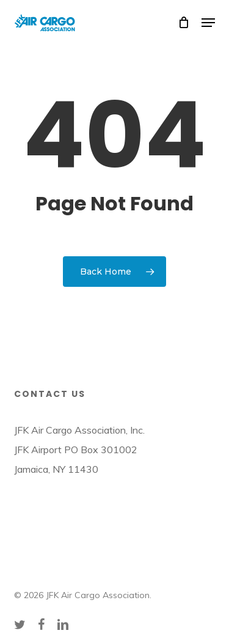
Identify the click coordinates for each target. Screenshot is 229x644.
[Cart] (184, 23)
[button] (208, 23)
